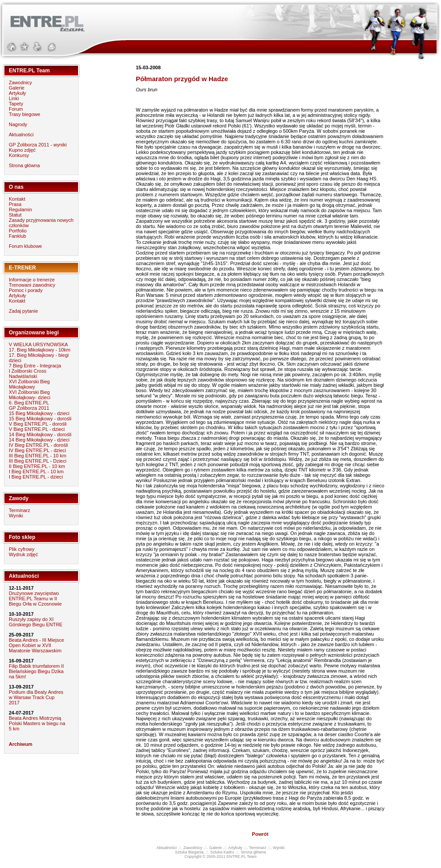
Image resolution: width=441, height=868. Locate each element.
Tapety (16, 104)
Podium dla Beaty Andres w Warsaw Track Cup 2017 (36, 697)
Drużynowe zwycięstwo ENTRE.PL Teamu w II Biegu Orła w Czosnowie (35, 599)
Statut (15, 215)
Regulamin (21, 210)
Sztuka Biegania (189, 852)
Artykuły (17, 93)
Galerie (17, 88)
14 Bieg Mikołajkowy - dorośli (40, 434)
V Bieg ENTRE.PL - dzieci (37, 429)
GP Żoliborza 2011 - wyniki (38, 145)
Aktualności (21, 135)
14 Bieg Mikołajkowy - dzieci (39, 440)
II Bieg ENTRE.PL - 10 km (37, 466)
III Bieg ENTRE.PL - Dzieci (37, 461)
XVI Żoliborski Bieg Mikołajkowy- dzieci (30, 395)
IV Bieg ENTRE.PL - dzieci (37, 450)
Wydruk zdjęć (23, 554)
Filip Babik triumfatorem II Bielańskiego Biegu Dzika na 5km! (36, 671)
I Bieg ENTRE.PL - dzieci (36, 477)
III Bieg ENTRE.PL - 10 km (37, 456)
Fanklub (17, 236)
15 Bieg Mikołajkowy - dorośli (40, 419)
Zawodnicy (21, 82)
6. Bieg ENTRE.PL (29, 403)
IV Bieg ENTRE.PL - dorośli (38, 445)
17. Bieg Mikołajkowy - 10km (39, 350)
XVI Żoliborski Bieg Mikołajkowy (29, 384)
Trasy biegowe (24, 114)
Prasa (15, 204)
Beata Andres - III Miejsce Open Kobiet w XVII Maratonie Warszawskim (36, 645)
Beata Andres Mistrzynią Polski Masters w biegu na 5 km (37, 723)
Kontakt (17, 199)
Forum (16, 109)
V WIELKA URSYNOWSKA (38, 344)
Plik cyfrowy (22, 549)
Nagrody (18, 124)
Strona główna (24, 165)
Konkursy (19, 155)
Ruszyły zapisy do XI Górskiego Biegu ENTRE (36, 622)
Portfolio (18, 231)
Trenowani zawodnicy (32, 285)
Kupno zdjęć (22, 150)
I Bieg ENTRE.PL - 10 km (36, 471)
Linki (14, 98)
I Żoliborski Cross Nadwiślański (28, 374)
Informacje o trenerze (32, 280)
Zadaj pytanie (23, 311)
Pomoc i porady (26, 290)
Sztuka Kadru (222, 852)
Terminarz (19, 510)
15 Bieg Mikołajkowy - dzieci (39, 413)
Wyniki (16, 516)
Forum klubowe (25, 246)
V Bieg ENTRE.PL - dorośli (38, 424)
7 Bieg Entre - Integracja (35, 366)
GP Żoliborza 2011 (29, 408)
